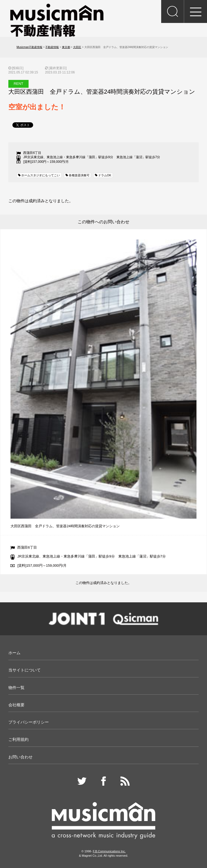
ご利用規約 (18, 739)
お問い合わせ (20, 757)
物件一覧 (16, 688)
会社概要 (16, 705)
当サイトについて (25, 670)
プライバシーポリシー (29, 722)
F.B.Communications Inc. (109, 851)
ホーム (14, 653)
